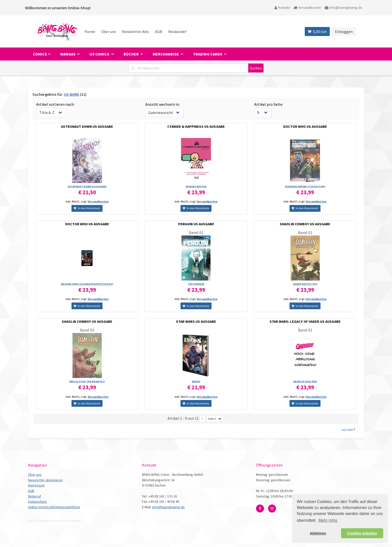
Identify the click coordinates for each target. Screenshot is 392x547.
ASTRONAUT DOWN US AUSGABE (87, 126)
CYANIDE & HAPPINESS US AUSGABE (196, 126)
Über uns (108, 31)
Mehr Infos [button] (328, 520)
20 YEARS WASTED (196, 186)
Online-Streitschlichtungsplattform (54, 507)
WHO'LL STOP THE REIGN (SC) (87, 381)
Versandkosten (307, 7)
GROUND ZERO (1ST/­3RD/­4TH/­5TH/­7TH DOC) (87, 284)
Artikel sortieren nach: (55, 104)
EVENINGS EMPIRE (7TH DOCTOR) (305, 186)
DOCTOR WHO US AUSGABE (305, 126)
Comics (40, 54)
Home (90, 31)
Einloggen (344, 31)
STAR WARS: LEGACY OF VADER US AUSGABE (305, 321)
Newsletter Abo (135, 31)
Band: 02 (305, 232)
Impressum (36, 485)
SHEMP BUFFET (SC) (305, 284)
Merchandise (166, 54)
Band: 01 (196, 232)
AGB (159, 31)
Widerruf (34, 496)
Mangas (68, 54)
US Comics (100, 54)
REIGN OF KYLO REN (305, 381)
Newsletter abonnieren (45, 480)
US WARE (72, 94)
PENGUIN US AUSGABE (196, 224)
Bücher (131, 54)
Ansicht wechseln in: (162, 104)
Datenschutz (37, 501)
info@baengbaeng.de (343, 7)
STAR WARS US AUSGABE (196, 321)
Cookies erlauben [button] (362, 533)
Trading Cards (208, 54)
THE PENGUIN (196, 284)
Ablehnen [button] (318, 533)
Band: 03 (87, 330)
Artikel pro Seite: (269, 104)
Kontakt (282, 7)
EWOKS (196, 381)
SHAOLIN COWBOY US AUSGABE (305, 224)
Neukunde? (178, 31)
